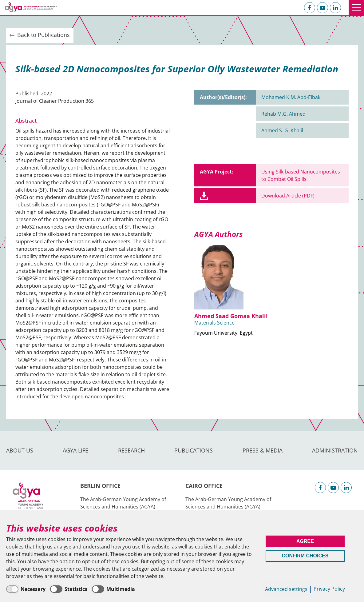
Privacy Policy (329, 589)
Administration (335, 450)
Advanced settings (286, 589)
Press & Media (263, 450)
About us (20, 450)
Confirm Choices (305, 556)
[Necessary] (26, 589)
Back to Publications (39, 35)
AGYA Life (75, 450)
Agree (305, 541)
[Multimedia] (113, 589)
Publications (194, 450)
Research (131, 450)
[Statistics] (69, 589)
